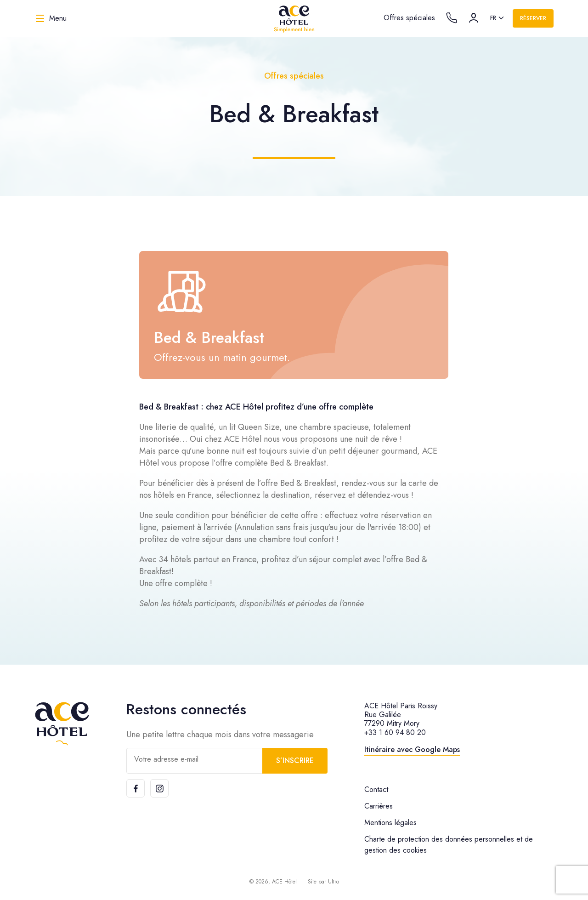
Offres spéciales (409, 18)
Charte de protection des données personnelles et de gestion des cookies (449, 845)
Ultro (334, 882)
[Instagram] (159, 788)
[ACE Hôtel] (294, 18)
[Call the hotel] (452, 18)
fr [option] (493, 18)
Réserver (533, 18)
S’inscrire (295, 760)
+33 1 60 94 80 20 (395, 732)
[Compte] (474, 18)
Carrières (379, 806)
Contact (376, 789)
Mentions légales (390, 823)
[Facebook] (136, 788)
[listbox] (498, 18)
